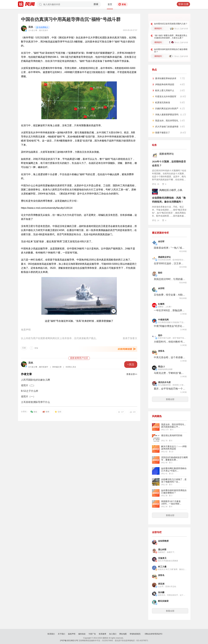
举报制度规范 (135, 634)
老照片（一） (28, 396)
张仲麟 (161, 592)
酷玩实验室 (163, 601)
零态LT (161, 367)
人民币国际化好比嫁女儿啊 (35, 380)
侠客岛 (161, 351)
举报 (36, 348)
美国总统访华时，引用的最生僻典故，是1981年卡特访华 (170, 279)
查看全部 (170, 399)
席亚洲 (161, 584)
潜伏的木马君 (164, 382)
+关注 (131, 365)
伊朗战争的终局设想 (165, 84)
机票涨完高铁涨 (163, 102)
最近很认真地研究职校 (172, 435)
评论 (156, 184)
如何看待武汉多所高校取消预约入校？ (171, 24)
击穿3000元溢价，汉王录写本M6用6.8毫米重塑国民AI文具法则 (170, 263)
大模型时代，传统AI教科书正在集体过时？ (170, 342)
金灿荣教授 (163, 541)
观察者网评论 (166, 154)
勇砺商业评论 (164, 257)
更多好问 (179, 18)
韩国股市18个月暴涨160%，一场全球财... (171, 503)
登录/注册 (183, 4)
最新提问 (158, 28)
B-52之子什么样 (30, 391)
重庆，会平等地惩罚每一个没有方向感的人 (170, 389)
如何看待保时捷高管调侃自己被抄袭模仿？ (171, 50)
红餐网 (161, 304)
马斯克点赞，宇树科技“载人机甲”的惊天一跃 (170, 373)
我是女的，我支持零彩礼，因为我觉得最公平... (174, 426)
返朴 (160, 335)
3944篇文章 (57, 367)
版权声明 (72, 634)
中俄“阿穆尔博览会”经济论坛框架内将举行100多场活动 (170, 326)
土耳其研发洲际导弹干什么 (35, 402)
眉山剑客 (162, 550)
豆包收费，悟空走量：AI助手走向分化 (170, 295)
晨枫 (31, 27)
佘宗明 (161, 288)
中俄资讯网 (163, 320)
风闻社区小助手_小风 (171, 190)
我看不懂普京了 (163, 133)
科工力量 (162, 567)
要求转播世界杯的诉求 (166, 78)
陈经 (160, 273)
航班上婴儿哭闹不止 (165, 90)
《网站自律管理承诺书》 (154, 634)
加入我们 (113, 634)
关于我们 (61, 634)
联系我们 (51, 634)
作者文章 (26, 374)
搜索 (96, 4)
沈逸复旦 (162, 558)
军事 (24, 348)
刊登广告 (92, 634)
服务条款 (82, 634)
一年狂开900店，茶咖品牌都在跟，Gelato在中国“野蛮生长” (170, 310)
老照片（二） (28, 385)
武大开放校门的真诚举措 (167, 127)
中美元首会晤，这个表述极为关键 (170, 357)
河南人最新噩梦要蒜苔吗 (167, 115)
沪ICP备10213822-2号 (69, 641)
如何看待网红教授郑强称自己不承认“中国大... (174, 470)
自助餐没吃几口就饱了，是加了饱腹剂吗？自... (174, 481)
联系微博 (102, 634)
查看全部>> (132, 374)
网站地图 (123, 634)
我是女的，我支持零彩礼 (167, 121)
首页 (110, 4)
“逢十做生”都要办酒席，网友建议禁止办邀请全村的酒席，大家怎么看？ (171, 37)
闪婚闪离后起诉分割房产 (167, 109)
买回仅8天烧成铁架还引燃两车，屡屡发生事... (174, 459)
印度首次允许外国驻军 (166, 96)
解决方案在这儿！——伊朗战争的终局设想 (174, 448)
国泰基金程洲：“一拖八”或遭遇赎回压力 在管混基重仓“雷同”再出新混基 (170, 248)
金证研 (161, 241)
